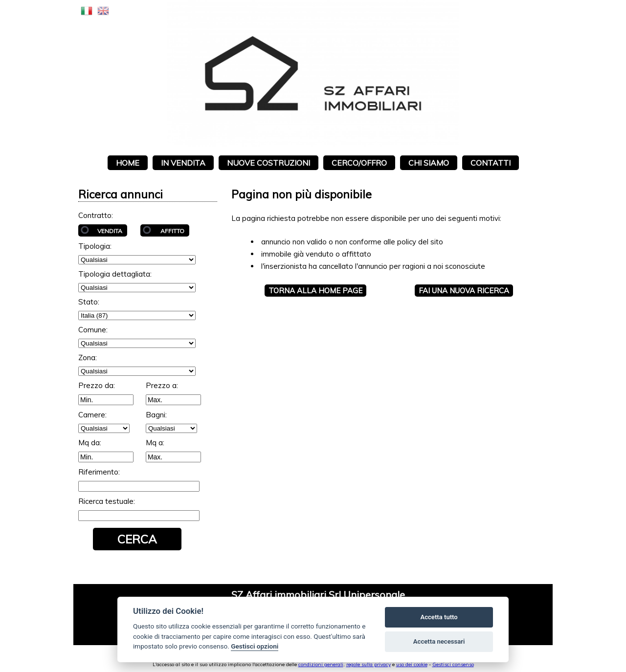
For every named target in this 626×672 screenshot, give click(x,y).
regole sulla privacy (369, 664)
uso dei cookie (412, 664)
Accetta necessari (439, 641)
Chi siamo (429, 163)
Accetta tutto (439, 617)
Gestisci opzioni (255, 646)
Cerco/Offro (359, 163)
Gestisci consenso (453, 664)
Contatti (491, 163)
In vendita (183, 163)
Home (128, 163)
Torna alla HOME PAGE (315, 291)
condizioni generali (321, 664)
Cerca (137, 539)
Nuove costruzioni (268, 163)
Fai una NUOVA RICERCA (464, 291)
